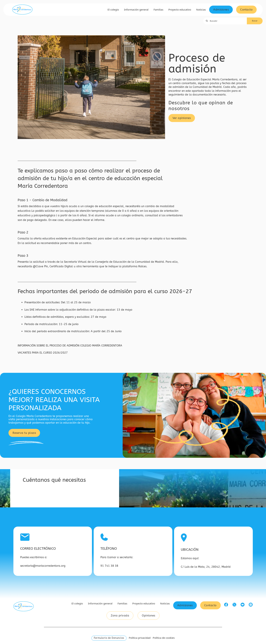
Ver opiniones (182, 118)
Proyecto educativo (180, 10)
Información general (136, 10)
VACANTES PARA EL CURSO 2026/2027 (43, 353)
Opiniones (149, 616)
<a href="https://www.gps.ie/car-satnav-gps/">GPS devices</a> (192, 488)
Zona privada (120, 616)
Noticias (201, 10)
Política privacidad (140, 638)
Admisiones (221, 10)
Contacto (246, 10)
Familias (158, 10)
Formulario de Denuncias (109, 638)
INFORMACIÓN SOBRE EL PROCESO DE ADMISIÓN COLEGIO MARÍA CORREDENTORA (70, 346)
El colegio (113, 10)
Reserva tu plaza (24, 433)
